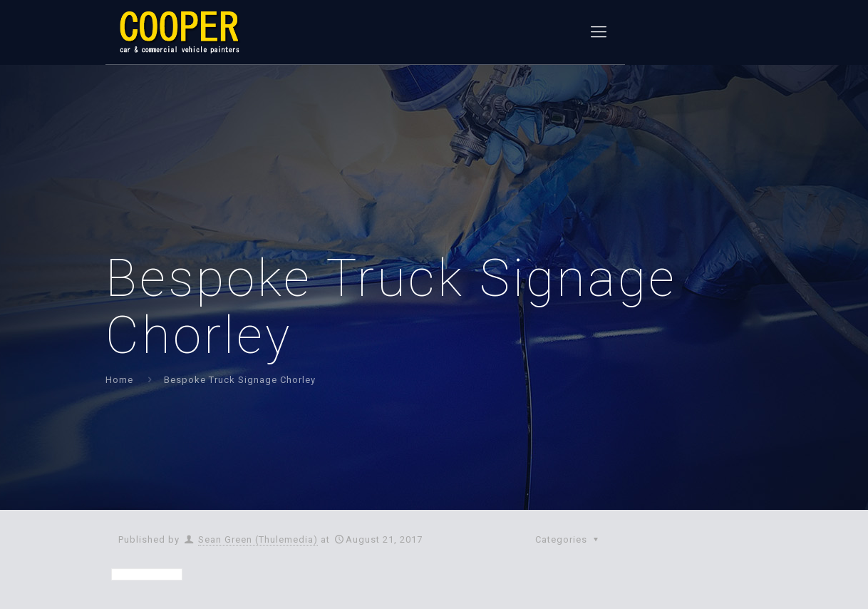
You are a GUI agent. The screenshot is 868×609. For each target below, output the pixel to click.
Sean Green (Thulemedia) (258, 539)
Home (119, 380)
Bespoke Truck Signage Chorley (240, 380)
